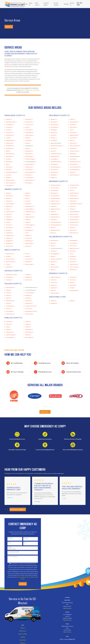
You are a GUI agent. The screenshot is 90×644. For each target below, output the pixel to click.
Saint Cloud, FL (27, 280)
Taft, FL (25, 233)
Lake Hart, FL (7, 214)
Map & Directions (67, 608)
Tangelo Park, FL (8, 235)
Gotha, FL (6, 209)
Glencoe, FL (7, 298)
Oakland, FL (26, 220)
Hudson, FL (26, 256)
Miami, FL (6, 151)
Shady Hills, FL (27, 262)
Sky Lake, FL (7, 230)
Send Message (21, 584)
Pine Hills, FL (26, 227)
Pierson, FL (7, 309)
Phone (7, 543)
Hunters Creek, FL (8, 212)
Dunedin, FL (26, 322)
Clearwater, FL (7, 322)
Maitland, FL (7, 217)
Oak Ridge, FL (7, 220)
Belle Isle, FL (7, 198)
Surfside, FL (7, 175)
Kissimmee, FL (27, 277)
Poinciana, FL (7, 280)
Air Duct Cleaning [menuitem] (56, 4)
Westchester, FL (8, 185)
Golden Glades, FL (27, 135)
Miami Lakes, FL (27, 154)
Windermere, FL (8, 243)
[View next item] (46, 407)
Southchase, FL (8, 233)
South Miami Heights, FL (10, 172)
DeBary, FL (7, 290)
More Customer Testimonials (18, 509)
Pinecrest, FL (7, 170)
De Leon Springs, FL (28, 293)
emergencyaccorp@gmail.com (20, 577)
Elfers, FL (25, 254)
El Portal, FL (7, 130)
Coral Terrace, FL (27, 125)
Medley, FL (26, 148)
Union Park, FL (27, 238)
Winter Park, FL (8, 246)
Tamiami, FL (7, 178)
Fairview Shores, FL (28, 206)
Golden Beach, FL (8, 135)
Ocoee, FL (6, 222)
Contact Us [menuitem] (72, 4)
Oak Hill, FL (7, 303)
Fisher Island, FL (27, 130)
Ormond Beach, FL (8, 306)
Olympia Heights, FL (28, 164)
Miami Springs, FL (27, 156)
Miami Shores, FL (8, 156)
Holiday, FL (7, 256)
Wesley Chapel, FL (28, 264)
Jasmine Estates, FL (9, 259)
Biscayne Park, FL (27, 122)
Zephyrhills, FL (7, 267)
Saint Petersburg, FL (9, 335)
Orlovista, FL (7, 225)
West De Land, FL (27, 314)
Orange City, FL (27, 303)
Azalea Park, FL (8, 196)
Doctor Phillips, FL (8, 204)
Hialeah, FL (26, 138)
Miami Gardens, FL (8, 154)
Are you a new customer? (11, 552)
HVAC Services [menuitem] (37, 4)
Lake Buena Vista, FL (28, 212)
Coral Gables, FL (8, 125)
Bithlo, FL (26, 198)
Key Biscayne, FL (8, 148)
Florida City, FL (8, 133)
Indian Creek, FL (8, 143)
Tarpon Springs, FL (8, 337)
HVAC (38, 59)
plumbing (9, 61)
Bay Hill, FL (26, 196)
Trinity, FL (6, 264)
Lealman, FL (26, 327)
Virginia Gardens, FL (28, 180)
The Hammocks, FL (28, 178)
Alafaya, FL (7, 193)
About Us (23, 628)
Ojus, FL (6, 164)
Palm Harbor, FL (27, 329)
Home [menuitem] (26, 4)
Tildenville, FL (7, 238)
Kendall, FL (26, 143)
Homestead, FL (27, 140)
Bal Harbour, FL (27, 119)
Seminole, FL (26, 335)
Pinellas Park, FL (8, 332)
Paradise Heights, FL (28, 225)
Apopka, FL (26, 193)
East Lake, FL (7, 324)
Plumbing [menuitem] (66, 4)
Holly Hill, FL (26, 298)
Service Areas (23, 640)
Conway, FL (26, 201)
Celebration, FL (8, 277)
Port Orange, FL (8, 311)
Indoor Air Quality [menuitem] (46, 4)
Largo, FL (6, 327)
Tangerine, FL (26, 235)
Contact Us (9, 27)
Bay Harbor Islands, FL (9, 122)
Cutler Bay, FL (7, 127)
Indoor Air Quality (23, 634)
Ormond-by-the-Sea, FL (29, 306)
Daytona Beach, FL (8, 287)
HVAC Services (23, 631)
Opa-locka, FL (7, 167)
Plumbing (23, 637)
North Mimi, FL (7, 162)
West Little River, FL (9, 183)
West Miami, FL (27, 183)
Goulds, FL (6, 138)
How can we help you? (11, 557)
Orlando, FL (26, 222)
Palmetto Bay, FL (27, 167)
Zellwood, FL (26, 246)
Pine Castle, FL (7, 227)
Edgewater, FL (27, 295)
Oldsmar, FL (7, 329)
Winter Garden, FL (28, 243)
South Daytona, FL (8, 314)
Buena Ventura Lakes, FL (10, 275)
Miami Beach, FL (27, 151)
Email (23, 543)
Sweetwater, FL (27, 175)
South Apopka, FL (27, 230)
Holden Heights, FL (28, 209)
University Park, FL (8, 180)
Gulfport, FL (26, 324)
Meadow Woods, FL (28, 217)
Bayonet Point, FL (8, 254)
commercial (25, 61)
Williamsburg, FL (27, 241)
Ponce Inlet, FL (27, 309)
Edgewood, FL (7, 206)
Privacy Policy (28, 577)
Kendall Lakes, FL (8, 146)
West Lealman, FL (27, 337)
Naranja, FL (7, 159)
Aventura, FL (7, 119)
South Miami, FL (27, 170)
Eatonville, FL (26, 204)
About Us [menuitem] (31, 4)
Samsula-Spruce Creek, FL (29, 311)
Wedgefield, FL (8, 241)
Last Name (24, 538)
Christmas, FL (7, 201)
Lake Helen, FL (27, 301)
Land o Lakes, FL (27, 259)
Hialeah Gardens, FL (9, 140)
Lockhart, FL (26, 214)
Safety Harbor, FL (27, 332)
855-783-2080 (80, 4)
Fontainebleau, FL (27, 133)
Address (8, 547)
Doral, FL (25, 127)
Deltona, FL (7, 295)
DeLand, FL (7, 293)
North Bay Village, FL (28, 159)
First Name (8, 538)
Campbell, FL (26, 275)
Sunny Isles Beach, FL (28, 172)
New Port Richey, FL (9, 262)
